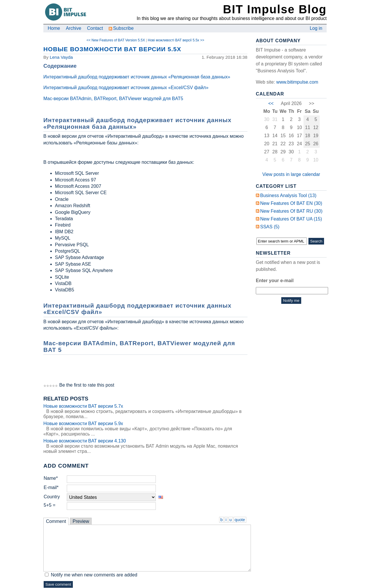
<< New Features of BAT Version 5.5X (116, 40)
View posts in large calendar (291, 174)
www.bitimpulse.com (297, 82)
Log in (316, 28)
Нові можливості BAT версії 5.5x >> (176, 40)
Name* (51, 478)
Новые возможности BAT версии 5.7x (83, 406)
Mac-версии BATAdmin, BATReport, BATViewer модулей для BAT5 (113, 99)
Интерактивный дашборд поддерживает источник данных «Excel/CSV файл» (126, 88)
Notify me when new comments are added (94, 575)
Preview (81, 521)
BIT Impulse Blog (275, 9)
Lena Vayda (61, 57)
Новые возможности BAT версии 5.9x (83, 423)
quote (240, 520)
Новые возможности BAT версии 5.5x (112, 49)
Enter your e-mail (275, 281)
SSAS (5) (270, 227)
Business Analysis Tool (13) (288, 195)
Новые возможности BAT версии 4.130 (85, 441)
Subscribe (121, 28)
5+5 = (50, 505)
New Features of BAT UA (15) (291, 219)
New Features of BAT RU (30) (291, 211)
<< (271, 103)
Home (54, 28)
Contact (95, 28)
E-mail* (51, 487)
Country (52, 497)
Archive (74, 28)
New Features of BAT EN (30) (291, 203)
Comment (56, 521)
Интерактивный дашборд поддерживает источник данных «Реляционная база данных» (137, 77)
